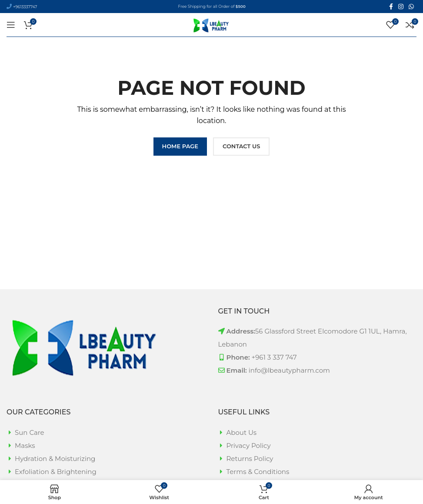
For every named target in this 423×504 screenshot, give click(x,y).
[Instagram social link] (401, 7)
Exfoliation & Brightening (56, 472)
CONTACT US (241, 146)
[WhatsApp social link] (411, 7)
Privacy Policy (249, 446)
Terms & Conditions (258, 472)
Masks (25, 446)
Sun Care (30, 432)
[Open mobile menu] (11, 25)
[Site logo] (212, 24)
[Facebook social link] (391, 7)
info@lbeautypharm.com (289, 370)
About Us (242, 432)
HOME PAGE (180, 146)
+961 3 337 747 (274, 357)
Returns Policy (250, 459)
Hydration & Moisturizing (55, 459)
